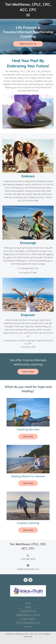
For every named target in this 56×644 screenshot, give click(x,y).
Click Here (28, 437)
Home (28, 603)
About (28, 607)
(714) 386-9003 (28, 559)
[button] (28, 44)
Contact (28, 627)
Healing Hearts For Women (28, 615)
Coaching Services (28, 611)
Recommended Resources (28, 623)
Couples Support (28, 619)
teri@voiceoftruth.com (28, 569)
